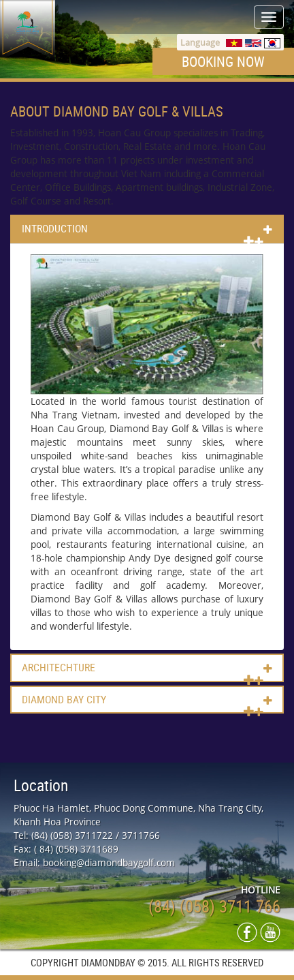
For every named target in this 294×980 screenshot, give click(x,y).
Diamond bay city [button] (64, 700)
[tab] (147, 229)
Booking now (223, 61)
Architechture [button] (59, 668)
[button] (254, 241)
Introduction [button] (55, 229)
